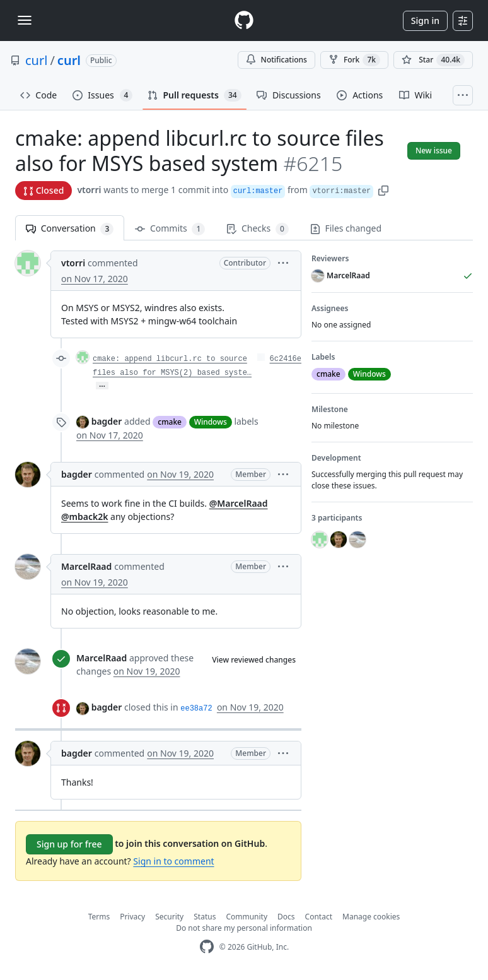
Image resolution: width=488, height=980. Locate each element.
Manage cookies (371, 917)
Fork (354, 60)
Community (247, 917)
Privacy (132, 917)
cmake (170, 422)
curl (36, 60)
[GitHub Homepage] (207, 947)
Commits (170, 229)
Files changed (346, 228)
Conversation (70, 229)
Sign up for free (69, 844)
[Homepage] (244, 21)
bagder (107, 421)
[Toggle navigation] (25, 20)
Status (205, 917)
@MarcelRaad (239, 503)
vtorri (89, 190)
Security (169, 917)
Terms (99, 917)
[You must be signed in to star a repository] (433, 60)
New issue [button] (434, 151)
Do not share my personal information (244, 928)
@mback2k (84, 517)
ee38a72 (196, 709)
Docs (286, 917)
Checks (257, 229)
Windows (211, 422)
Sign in (425, 21)
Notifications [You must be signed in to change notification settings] (276, 60)
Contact (319, 917)
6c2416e (286, 359)
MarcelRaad (86, 566)
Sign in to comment (173, 861)
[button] (383, 190)
